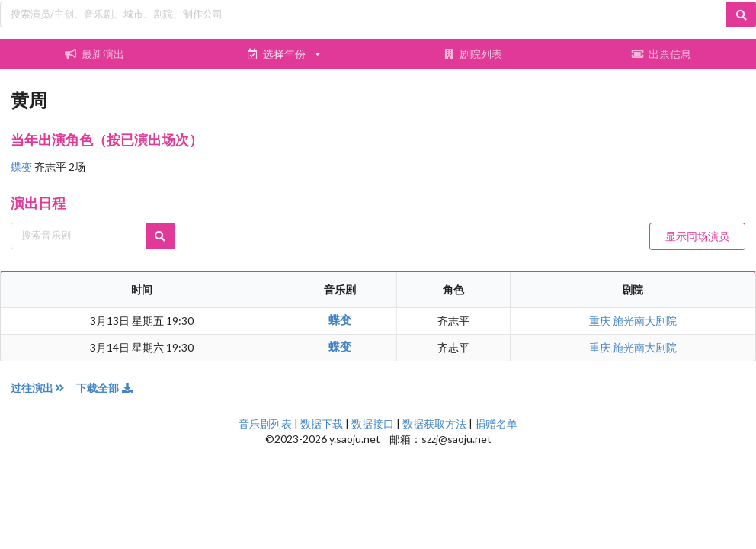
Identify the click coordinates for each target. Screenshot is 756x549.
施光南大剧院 (645, 321)
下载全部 (105, 388)
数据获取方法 (434, 424)
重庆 (601, 321)
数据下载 (322, 424)
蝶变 (22, 167)
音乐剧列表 (265, 424)
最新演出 (94, 54)
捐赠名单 (496, 424)
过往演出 (43, 388)
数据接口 (373, 424)
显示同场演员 (697, 236)
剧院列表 (472, 54)
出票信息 (661, 54)
